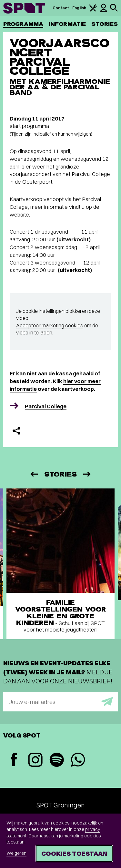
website (19, 214)
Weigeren (16, 853)
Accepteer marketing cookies (50, 325)
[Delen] (16, 431)
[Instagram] (35, 761)
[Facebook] (14, 760)
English (79, 8)
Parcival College (46, 406)
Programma (23, 24)
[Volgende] (87, 474)
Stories (105, 24)
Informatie (67, 24)
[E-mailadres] (60, 702)
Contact (61, 8)
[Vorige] (34, 474)
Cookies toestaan (74, 853)
